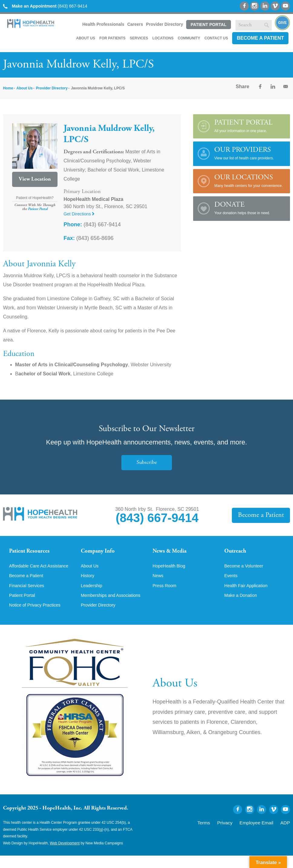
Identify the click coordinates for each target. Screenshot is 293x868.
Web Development (65, 855)
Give (283, 23)
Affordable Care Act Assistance (30, 574)
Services (139, 38)
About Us (86, 38)
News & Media (172, 552)
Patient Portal (209, 25)
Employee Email (262, 834)
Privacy (236, 834)
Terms (218, 834)
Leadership (93, 592)
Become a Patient (260, 38)
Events (232, 581)
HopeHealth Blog (171, 571)
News (159, 581)
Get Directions (81, 214)
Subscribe (146, 462)
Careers (135, 24)
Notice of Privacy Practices (38, 617)
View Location (35, 179)
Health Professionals (103, 24)
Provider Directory (165, 24)
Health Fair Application (249, 592)
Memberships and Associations (100, 604)
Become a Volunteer (246, 571)
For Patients (112, 38)
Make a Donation (243, 602)
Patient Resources (33, 552)
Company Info (101, 552)
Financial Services (29, 597)
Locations (163, 38)
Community (189, 38)
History (88, 581)
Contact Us (216, 38)
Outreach (237, 552)
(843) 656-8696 (89, 238)
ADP (286, 834)
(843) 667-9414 (50, 6)
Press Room (166, 592)
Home (8, 88)
